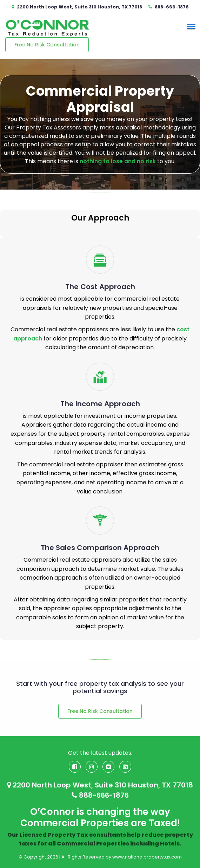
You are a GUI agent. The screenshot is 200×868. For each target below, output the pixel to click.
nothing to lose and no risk (118, 161)
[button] (190, 26)
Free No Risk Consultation (47, 45)
